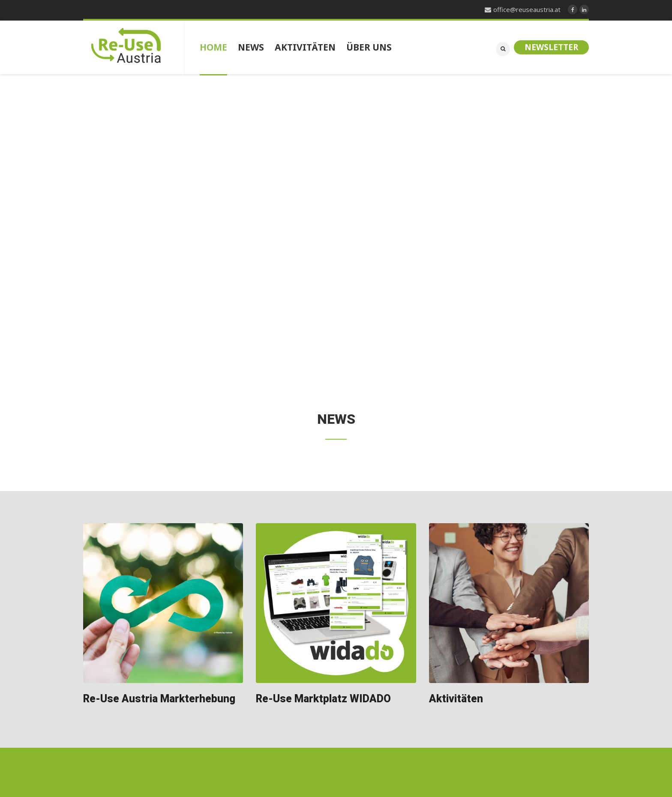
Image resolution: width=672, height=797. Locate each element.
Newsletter (551, 47)
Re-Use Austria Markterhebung (159, 699)
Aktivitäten (456, 699)
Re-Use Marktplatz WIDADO (323, 699)
